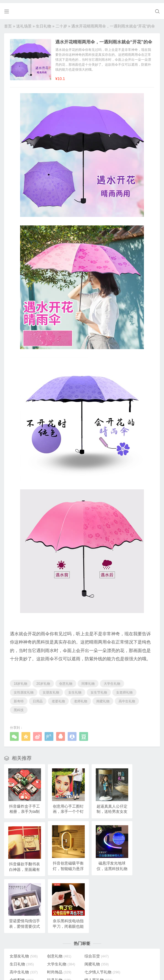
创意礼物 (66, 681)
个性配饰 (58, 904)
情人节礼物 (132, 904)
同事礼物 (88, 681)
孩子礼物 (130, 920)
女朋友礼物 (51, 689)
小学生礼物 (60, 936)
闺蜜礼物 (103, 698)
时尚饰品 (130, 896)
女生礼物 (75, 689)
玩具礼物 (94, 904)
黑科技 (19, 707)
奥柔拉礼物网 (70, 967)
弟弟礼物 (22, 944)
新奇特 (19, 698)
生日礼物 (43, 23)
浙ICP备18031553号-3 (99, 967)
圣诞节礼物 (96, 936)
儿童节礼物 (60, 944)
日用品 (38, 698)
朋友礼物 (94, 944)
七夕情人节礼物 (28, 904)
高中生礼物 (127, 698)
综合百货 (94, 888)
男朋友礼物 (96, 912)
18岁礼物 (20, 681)
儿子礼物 (94, 928)
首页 (8, 23)
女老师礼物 (124, 689)
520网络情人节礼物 (26, 914)
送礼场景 (24, 23)
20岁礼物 (43, 681)
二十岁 (61, 23)
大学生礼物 (112, 681)
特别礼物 (58, 928)
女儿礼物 (130, 928)
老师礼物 (81, 698)
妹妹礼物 (22, 936)
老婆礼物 (58, 698)
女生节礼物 (99, 689)
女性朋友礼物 (24, 689)
